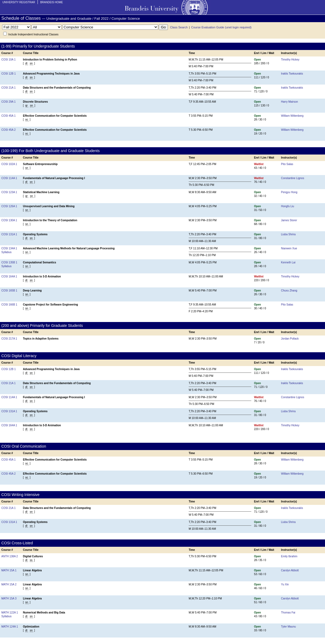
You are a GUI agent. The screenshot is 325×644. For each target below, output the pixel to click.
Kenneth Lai (288, 262)
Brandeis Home (52, 2)
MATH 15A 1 (9, 570)
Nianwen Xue (289, 248)
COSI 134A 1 (9, 248)
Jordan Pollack (290, 339)
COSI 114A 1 (9, 178)
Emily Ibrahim (289, 556)
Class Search (179, 27)
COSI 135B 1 (9, 262)
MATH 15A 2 (9, 584)
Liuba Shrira (288, 234)
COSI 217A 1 (9, 339)
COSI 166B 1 (9, 305)
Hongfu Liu (287, 206)
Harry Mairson (290, 102)
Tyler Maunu (288, 627)
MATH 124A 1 (10, 627)
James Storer (289, 220)
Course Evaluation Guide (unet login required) (221, 27)
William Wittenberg (292, 116)
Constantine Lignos (293, 178)
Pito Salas (287, 164)
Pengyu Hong (289, 192)
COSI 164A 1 (9, 276)
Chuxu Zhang (289, 291)
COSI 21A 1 (9, 88)
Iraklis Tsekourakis (292, 74)
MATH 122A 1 (10, 613)
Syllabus (6, 252)
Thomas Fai (288, 613)
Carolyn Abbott (290, 570)
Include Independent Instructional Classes (33, 34)
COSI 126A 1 (9, 206)
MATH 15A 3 (9, 598)
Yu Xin (285, 584)
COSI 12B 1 (9, 74)
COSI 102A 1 (9, 164)
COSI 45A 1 (9, 116)
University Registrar (19, 2)
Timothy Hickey (290, 60)
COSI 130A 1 (9, 220)
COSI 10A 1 (9, 60)
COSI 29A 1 (9, 102)
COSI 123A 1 (9, 192)
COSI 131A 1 (9, 234)
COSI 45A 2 (9, 130)
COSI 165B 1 (9, 291)
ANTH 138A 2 (10, 556)
